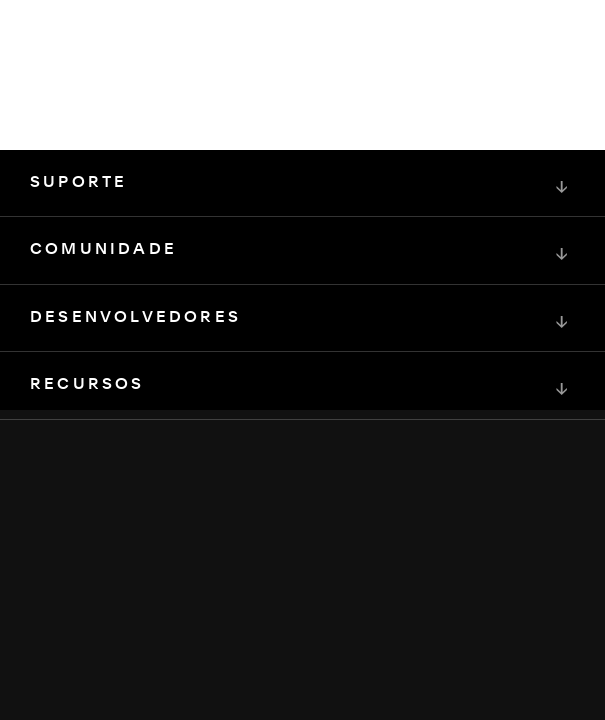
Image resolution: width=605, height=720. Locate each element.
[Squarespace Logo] (303, 530)
